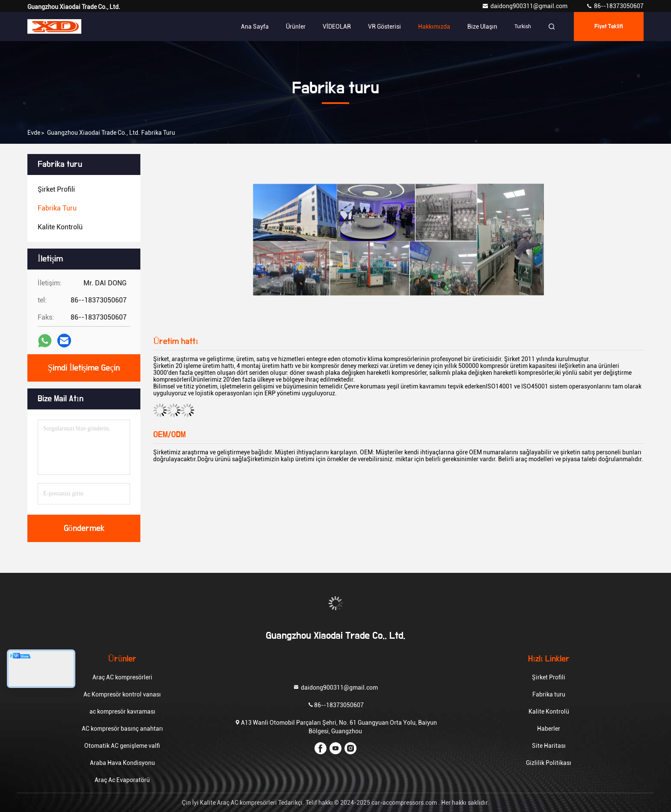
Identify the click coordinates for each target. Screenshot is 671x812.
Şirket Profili (549, 677)
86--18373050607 (615, 6)
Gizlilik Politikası (549, 763)
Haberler (549, 729)
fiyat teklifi (609, 27)
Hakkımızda (434, 27)
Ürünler (296, 27)
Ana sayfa (255, 27)
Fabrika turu (549, 694)
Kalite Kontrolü (549, 711)
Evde (34, 133)
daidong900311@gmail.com (525, 6)
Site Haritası (549, 746)
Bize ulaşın (482, 27)
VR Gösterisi (384, 27)
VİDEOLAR (337, 27)
